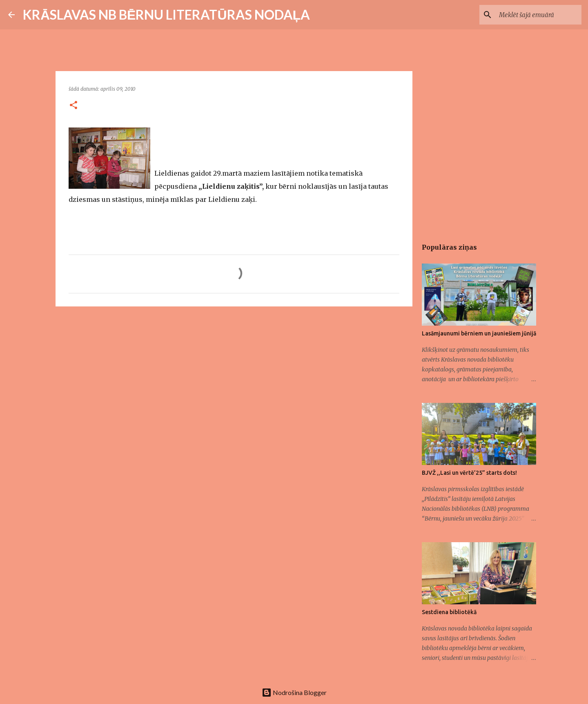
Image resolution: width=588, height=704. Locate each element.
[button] (73, 106)
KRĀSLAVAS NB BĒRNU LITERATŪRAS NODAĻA (166, 15)
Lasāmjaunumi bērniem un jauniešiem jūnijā (479, 333)
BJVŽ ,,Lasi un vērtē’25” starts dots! (469, 473)
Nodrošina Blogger (294, 692)
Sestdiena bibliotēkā (449, 612)
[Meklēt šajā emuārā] (539, 15)
